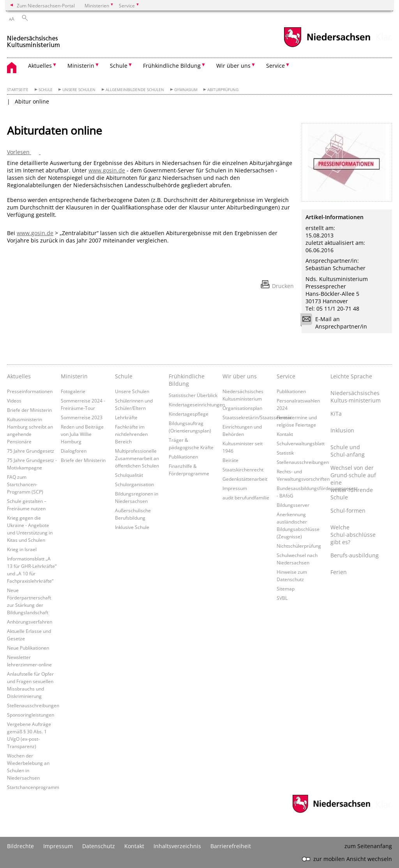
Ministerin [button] (81, 66)
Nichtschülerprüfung (299, 546)
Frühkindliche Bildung (187, 380)
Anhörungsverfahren (30, 622)
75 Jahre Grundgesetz (31, 451)
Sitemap (286, 589)
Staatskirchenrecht (243, 469)
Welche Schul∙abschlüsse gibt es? (353, 535)
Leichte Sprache (351, 376)
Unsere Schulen (79, 90)
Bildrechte (20, 846)
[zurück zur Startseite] (34, 38)
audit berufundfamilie (246, 497)
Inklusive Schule (132, 527)
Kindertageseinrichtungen (197, 404)
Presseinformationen (30, 391)
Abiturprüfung (223, 90)
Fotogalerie (73, 391)
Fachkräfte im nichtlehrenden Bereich (131, 434)
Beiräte (230, 460)
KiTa (336, 414)
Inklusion (342, 430)
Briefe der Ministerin (29, 410)
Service (286, 376)
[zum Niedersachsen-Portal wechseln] (327, 46)
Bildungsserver (293, 505)
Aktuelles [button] (40, 66)
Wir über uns (240, 376)
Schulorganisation (134, 484)
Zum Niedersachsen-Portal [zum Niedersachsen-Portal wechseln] (46, 5)
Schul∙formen (348, 510)
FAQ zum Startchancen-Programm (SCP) (25, 484)
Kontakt (285, 434)
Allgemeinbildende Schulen (135, 90)
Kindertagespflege (189, 414)
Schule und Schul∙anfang (348, 451)
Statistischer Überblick (193, 395)
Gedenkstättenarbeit (245, 479)
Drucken (283, 286)
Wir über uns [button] (233, 66)
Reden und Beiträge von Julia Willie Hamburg (82, 434)
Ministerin (74, 376)
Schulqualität (129, 475)
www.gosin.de (107, 170)
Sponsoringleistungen (31, 715)
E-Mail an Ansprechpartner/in (336, 323)
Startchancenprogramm (33, 787)
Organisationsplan (242, 408)
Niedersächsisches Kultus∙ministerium (355, 397)
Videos (14, 401)
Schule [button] (119, 66)
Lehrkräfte (126, 417)
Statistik (285, 453)
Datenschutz (99, 846)
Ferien (339, 572)
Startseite (18, 90)
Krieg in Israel (22, 549)
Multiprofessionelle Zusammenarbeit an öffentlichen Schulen (137, 458)
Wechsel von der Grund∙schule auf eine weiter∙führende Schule (353, 482)
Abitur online (32, 101)
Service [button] (275, 66)
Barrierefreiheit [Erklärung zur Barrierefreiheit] (231, 846)
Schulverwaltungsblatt (301, 443)
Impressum (235, 488)
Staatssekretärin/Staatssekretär (257, 417)
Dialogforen (74, 451)
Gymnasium (186, 90)
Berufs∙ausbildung (355, 555)
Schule (46, 90)
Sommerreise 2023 (82, 417)
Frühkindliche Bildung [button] (172, 66)
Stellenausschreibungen (33, 705)
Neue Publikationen (28, 648)
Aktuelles (19, 376)
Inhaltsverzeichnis (177, 846)
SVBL (282, 598)
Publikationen (183, 457)
